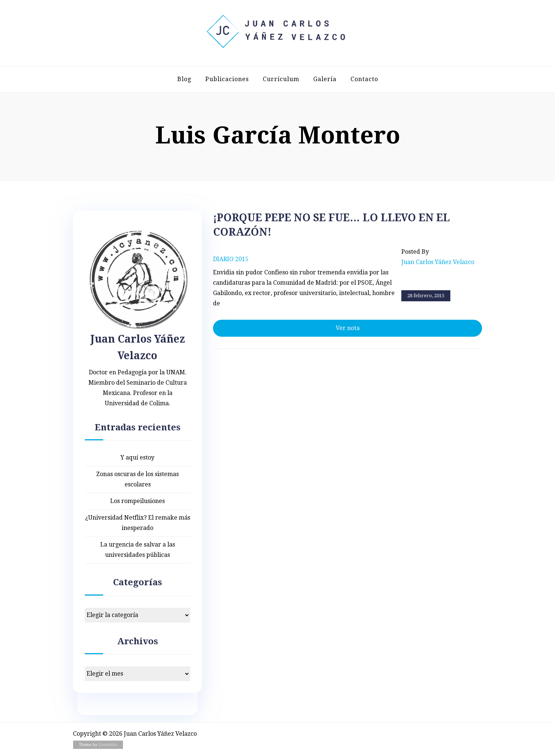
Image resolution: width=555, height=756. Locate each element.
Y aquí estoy (137, 457)
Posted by (438, 258)
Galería (325, 79)
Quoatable (108, 745)
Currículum (281, 79)
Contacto (364, 79)
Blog (184, 79)
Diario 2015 (231, 259)
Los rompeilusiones (137, 501)
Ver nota (348, 328)
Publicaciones (227, 79)
